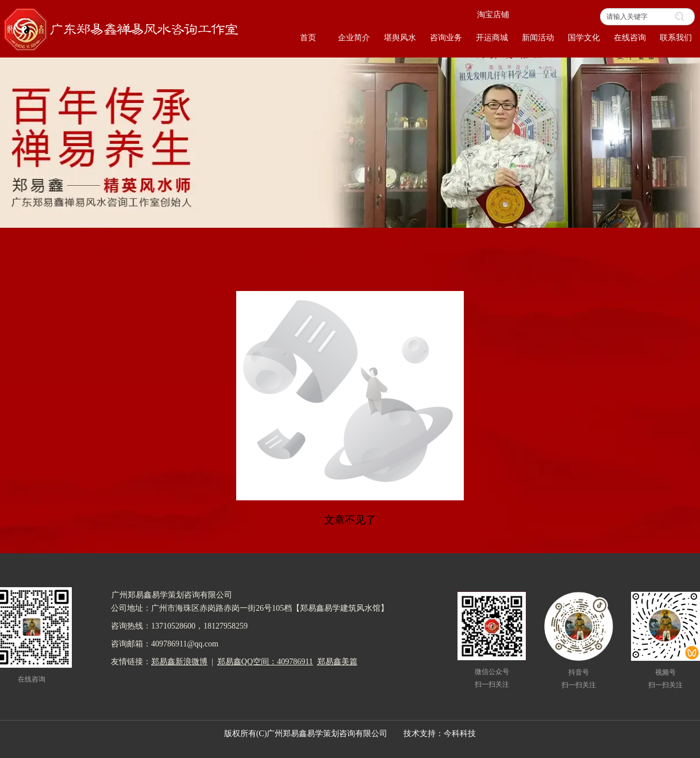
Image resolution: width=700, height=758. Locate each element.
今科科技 (460, 734)
